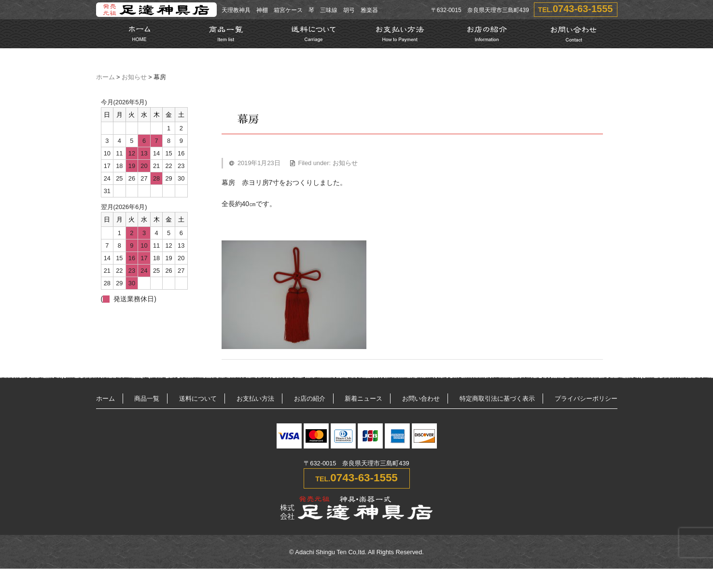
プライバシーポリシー (586, 399)
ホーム (105, 77)
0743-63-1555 (583, 9)
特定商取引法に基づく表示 (497, 399)
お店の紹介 (310, 399)
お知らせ (134, 77)
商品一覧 (147, 399)
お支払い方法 (255, 399)
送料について (198, 399)
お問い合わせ (421, 399)
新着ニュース (363, 399)
